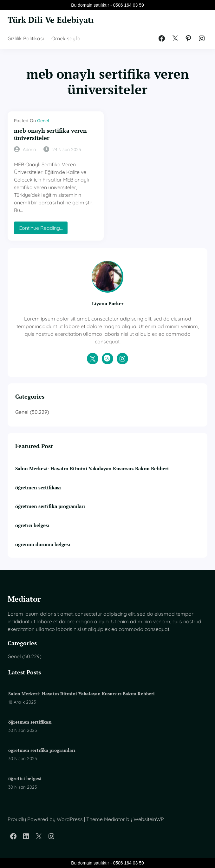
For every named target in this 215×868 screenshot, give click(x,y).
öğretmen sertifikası (38, 488)
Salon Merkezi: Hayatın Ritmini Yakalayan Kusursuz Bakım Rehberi (92, 469)
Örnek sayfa (66, 38)
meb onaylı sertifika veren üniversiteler (50, 134)
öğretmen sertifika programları (50, 506)
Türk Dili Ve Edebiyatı (51, 20)
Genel (43, 121)
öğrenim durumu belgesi (43, 544)
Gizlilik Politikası (26, 38)
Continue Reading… (43, 229)
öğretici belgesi (32, 525)
